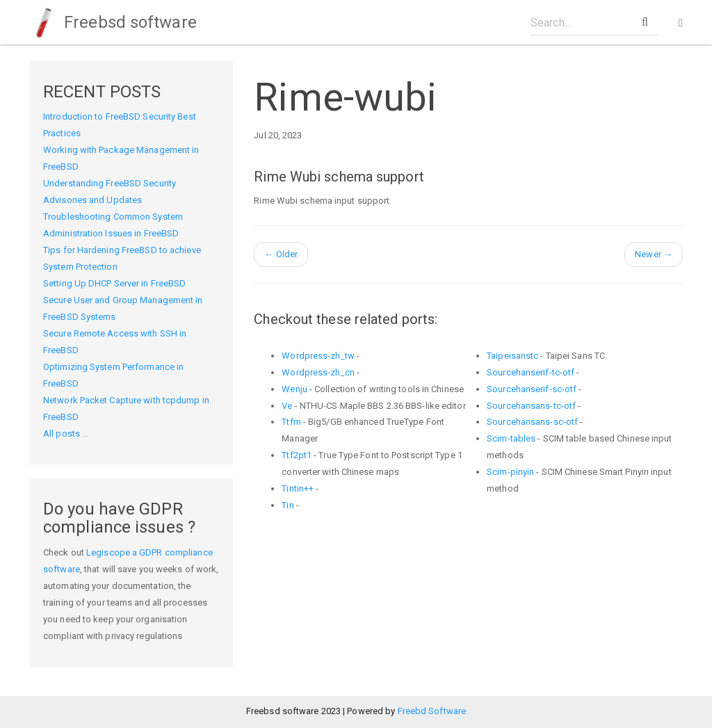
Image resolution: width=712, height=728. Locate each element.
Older (281, 254)
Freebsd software (113, 22)
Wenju (294, 389)
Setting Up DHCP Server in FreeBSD (114, 283)
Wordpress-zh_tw (318, 356)
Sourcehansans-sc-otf (532, 422)
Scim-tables (511, 438)
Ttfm (291, 422)
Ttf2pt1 (297, 455)
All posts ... (66, 434)
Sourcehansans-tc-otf (531, 406)
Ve (287, 406)
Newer (654, 254)
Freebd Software (432, 711)
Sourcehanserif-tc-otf (531, 372)
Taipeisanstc (512, 356)
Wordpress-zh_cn (318, 372)
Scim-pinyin (510, 472)
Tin (288, 505)
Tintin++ (298, 488)
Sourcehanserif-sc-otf (532, 389)
